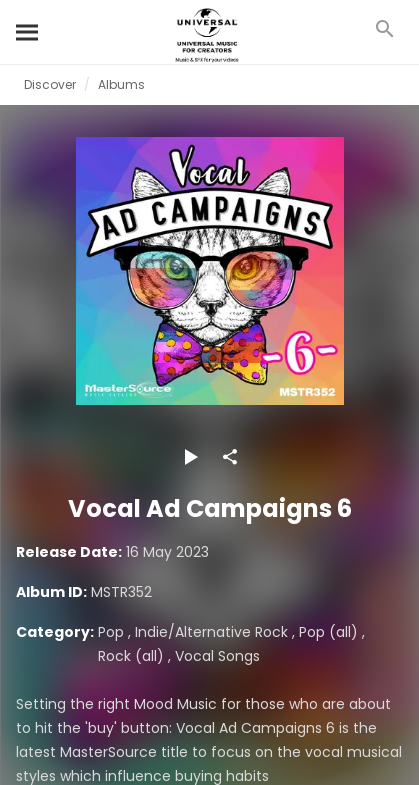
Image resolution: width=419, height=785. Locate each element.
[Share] (230, 457)
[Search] (28, 32)
